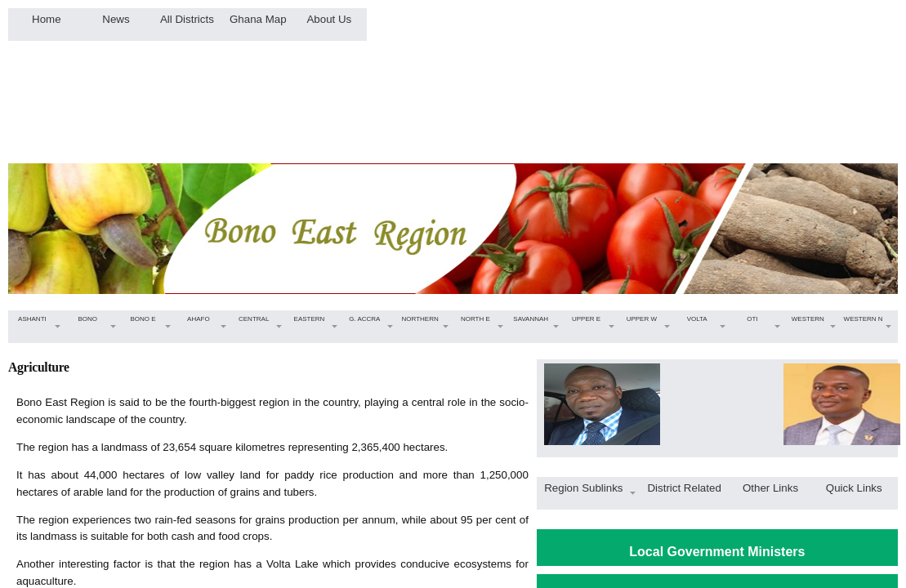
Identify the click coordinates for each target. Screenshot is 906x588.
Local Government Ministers (717, 552)
